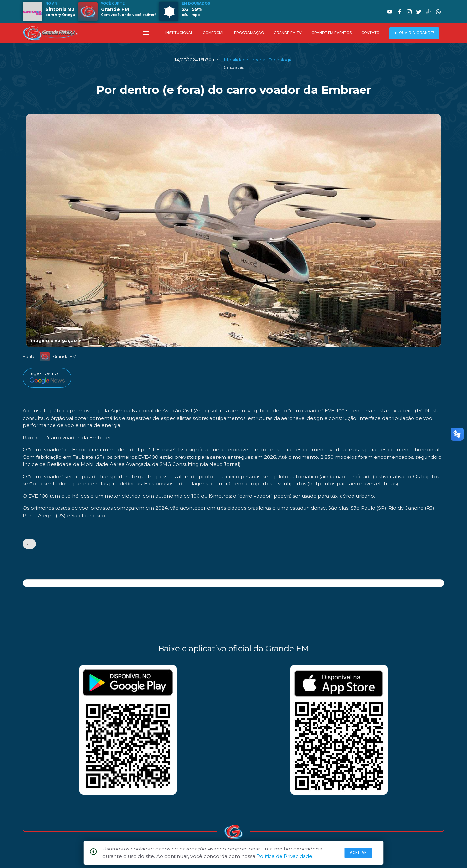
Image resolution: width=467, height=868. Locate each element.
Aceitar (358, 853)
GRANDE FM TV (288, 33)
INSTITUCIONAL (179, 33)
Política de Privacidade (284, 856)
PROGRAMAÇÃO (249, 33)
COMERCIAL (214, 33)
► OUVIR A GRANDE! (414, 33)
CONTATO (370, 33)
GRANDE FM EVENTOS (331, 33)
